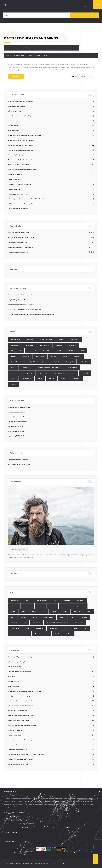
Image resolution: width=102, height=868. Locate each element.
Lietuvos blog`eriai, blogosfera (18, 155)
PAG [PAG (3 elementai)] (13, 367)
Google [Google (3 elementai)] (46, 351)
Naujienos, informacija (15, 174)
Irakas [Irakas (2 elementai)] (58, 351)
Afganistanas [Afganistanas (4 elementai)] (16, 340)
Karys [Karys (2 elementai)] (53, 356)
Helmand (30, 55)
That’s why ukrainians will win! (17, 242)
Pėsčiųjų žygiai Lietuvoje (15, 426)
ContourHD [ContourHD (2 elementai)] (15, 345)
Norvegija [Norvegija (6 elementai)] (70, 362)
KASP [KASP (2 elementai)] (65, 356)
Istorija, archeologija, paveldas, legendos (21, 140)
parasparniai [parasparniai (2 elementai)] (26, 367)
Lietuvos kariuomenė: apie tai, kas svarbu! (21, 237)
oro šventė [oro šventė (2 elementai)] (84, 362)
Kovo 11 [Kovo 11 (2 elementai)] (14, 362)
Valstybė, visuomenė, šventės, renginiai (20, 204)
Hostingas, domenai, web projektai (19, 407)
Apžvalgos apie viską (32, 48)
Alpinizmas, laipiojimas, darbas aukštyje (20, 101)
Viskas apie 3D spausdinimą (16, 412)
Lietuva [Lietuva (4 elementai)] (45, 362)
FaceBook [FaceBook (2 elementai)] (73, 345)
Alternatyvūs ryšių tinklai (16, 431)
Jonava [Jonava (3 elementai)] (14, 356)
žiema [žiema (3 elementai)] (13, 384)
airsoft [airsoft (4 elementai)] (30, 340)
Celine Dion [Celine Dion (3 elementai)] (74, 340)
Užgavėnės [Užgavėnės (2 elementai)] (76, 379)
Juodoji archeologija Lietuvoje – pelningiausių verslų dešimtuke (34, 314)
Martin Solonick (18, 550)
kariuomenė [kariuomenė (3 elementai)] (40, 356)
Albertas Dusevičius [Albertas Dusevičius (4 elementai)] (46, 340)
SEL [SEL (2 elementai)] (73, 373)
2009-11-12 (11, 48)
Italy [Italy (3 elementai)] (82, 351)
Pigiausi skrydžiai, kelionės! (16, 436)
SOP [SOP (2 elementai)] (13, 379)
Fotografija (11, 121)
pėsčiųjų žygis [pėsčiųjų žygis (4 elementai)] (60, 373)
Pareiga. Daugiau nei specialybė (18, 252)
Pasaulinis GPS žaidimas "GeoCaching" (20, 184)
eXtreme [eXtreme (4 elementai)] (59, 345)
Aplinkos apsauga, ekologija (16, 106)
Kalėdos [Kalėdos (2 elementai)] (26, 356)
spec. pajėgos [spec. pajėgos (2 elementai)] (26, 379)
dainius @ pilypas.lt (26, 824)
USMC (46, 55)
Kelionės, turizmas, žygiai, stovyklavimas (21, 150)
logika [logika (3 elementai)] (57, 362)
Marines (38, 55)
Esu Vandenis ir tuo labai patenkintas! (28, 295)
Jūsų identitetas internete (16, 417)
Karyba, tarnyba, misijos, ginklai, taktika (59, 48)
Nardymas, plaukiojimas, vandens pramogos (22, 170)
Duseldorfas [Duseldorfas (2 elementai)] (45, 345)
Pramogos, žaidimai (14, 189)
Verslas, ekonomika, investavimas (18, 209)
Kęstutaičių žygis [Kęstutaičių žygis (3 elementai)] (29, 362)
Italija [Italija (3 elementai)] (70, 351)
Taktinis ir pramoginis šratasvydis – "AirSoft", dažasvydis (26, 199)
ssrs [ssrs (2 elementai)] (40, 379)
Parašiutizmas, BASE (14, 179)
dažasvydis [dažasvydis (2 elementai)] (29, 345)
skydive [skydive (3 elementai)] (85, 373)
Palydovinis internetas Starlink (18, 460)
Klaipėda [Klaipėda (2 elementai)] (77, 356)
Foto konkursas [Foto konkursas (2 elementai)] (16, 351)
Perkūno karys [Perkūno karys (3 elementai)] (16, 373)
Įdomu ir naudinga (13, 131)
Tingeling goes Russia (21, 300)
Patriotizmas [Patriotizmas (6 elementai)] (72, 367)
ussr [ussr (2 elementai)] (63, 379)
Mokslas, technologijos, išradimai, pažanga (21, 160)
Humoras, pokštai (13, 126)
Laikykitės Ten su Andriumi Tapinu (18, 232)
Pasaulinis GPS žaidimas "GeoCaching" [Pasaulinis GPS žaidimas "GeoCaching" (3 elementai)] (49, 367)
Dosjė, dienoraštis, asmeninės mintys (20, 116)
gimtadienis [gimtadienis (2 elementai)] (32, 351)
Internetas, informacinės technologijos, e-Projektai (24, 135)
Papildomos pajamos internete (18, 422)
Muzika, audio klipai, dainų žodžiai (18, 165)
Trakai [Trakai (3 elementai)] (52, 379)
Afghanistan (19, 55)
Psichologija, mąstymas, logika (17, 194)
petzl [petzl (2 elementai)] (30, 373)
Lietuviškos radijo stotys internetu (19, 464)
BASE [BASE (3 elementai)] (61, 340)
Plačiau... (16, 76)
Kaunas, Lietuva (22, 827)
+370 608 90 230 (22, 820)
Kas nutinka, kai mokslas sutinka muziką (20, 247)
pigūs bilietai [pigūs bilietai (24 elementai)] (44, 373)
